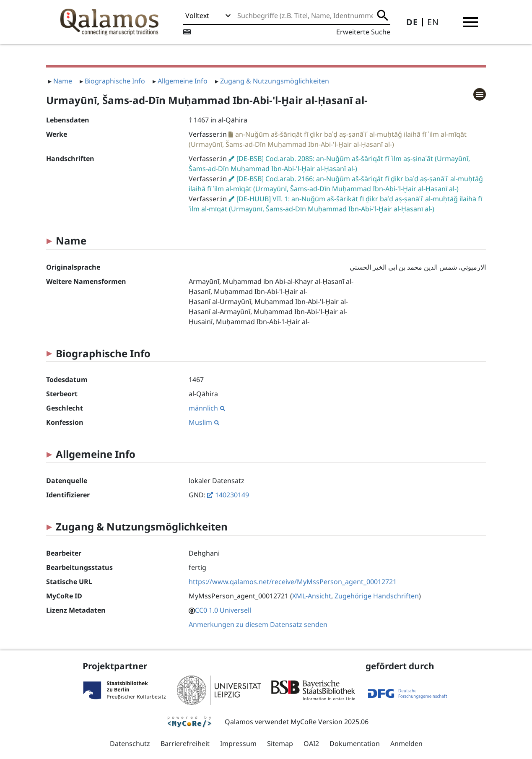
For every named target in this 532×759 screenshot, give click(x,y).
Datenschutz (130, 743)
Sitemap (280, 743)
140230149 (232, 495)
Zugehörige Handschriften (377, 596)
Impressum (238, 743)
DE (412, 22)
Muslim (204, 422)
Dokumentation (355, 743)
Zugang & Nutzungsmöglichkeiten (275, 81)
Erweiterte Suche (363, 32)
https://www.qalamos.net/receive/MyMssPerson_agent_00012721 (293, 582)
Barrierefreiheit (185, 743)
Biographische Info (115, 81)
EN (433, 22)
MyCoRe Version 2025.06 (330, 722)
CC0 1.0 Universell (223, 610)
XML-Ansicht (312, 596)
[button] (470, 22)
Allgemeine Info (183, 81)
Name (63, 81)
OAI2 (311, 743)
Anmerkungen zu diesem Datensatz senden (258, 624)
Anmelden (406, 743)
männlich (207, 408)
